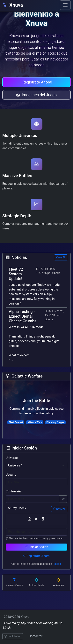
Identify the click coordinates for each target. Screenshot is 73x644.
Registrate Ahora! (37, 82)
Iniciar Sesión (37, 547)
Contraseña (14, 491)
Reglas (57, 564)
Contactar (36, 636)
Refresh (59, 509)
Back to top (13, 636)
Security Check (16, 508)
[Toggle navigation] (65, 5)
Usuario (11, 475)
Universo (12, 458)
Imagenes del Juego (37, 95)
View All (61, 257)
